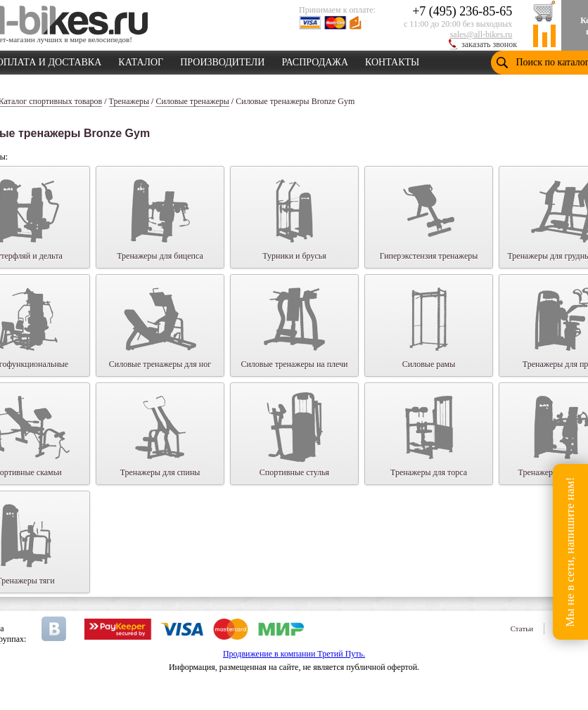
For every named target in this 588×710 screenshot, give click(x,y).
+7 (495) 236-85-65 (462, 11)
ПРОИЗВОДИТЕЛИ (222, 60)
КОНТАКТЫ (392, 60)
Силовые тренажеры (192, 101)
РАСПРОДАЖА (315, 60)
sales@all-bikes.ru (481, 34)
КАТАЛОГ (141, 60)
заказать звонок (489, 44)
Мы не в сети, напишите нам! (570, 551)
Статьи (522, 628)
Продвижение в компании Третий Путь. (294, 654)
